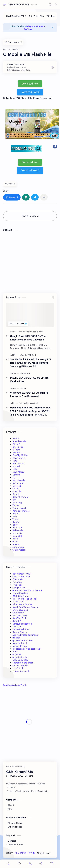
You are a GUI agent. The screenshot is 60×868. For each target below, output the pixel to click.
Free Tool (17, 585)
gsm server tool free (23, 640)
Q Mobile (17, 491)
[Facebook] (11, 784)
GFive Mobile (19, 458)
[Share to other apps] (44, 197)
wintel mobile (19, 550)
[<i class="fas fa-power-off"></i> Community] (29, 791)
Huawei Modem (20, 593)
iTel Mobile (18, 530)
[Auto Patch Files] (36, 16)
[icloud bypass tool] (29, 403)
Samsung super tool (22, 624)
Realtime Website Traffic (15, 685)
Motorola (17, 486)
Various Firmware (21, 511)
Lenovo (16, 475)
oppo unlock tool (21, 660)
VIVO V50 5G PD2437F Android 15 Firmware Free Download (29, 395)
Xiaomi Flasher (20, 632)
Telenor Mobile (20, 508)
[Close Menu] (53, 28)
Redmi (16, 494)
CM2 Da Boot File (21, 577)
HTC (15, 461)
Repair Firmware (20, 497)
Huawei (16, 466)
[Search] (50, 5)
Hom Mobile (18, 464)
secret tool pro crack (23, 663)
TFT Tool (17, 627)
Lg (14, 477)
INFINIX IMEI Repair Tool (24, 599)
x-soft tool (18, 668)
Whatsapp (41, 26)
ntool (15, 652)
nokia (15, 539)
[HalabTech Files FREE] (16, 16)
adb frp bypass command (25, 635)
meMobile (17, 536)
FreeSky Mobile (20, 455)
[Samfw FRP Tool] (28, 355)
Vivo (15, 516)
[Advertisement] (29, 722)
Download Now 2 (30, 92)
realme (16, 544)
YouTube (28, 29)
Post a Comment (30, 216)
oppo (15, 541)
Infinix (15, 469)
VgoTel (16, 514)
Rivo (14, 500)
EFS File (16, 452)
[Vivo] (24, 388)
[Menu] (30, 864)
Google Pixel (19, 588)
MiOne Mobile (19, 483)
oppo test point (20, 657)
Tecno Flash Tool (21, 629)
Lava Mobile (18, 472)
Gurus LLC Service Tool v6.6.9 (27, 590)
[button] (55, 5)
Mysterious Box (20, 610)
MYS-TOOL (18, 602)
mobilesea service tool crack (27, 649)
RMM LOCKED (20, 615)
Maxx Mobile (19, 480)
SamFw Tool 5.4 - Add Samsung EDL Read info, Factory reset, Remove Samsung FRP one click (31, 363)
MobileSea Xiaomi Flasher (25, 607)
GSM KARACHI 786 (18, 5)
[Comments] (52, 864)
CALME (16, 444)
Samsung (17, 503)
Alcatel (16, 439)
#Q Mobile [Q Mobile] (10, 184)
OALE (15, 489)
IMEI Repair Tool (20, 596)
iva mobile (17, 533)
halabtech (17, 528)
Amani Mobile (19, 441)
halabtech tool (20, 643)
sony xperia (18, 547)
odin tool (17, 654)
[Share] (41, 864)
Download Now (30, 84)
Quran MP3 (18, 613)
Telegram (31, 26)
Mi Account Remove (22, 604)
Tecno (16, 505)
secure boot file (20, 665)
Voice (15, 519)
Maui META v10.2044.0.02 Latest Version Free (29, 380)
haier (15, 525)
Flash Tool (17, 582)
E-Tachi (16, 450)
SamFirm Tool (19, 618)
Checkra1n (18, 579)
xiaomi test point (21, 671)
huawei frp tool (20, 646)
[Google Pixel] (37, 332)
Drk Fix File (18, 447)
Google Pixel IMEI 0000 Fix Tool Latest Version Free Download (28, 338)
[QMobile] (51, 16)
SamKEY (17, 621)
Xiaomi (16, 522)
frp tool (16, 638)
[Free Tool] (26, 332)
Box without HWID (22, 574)
